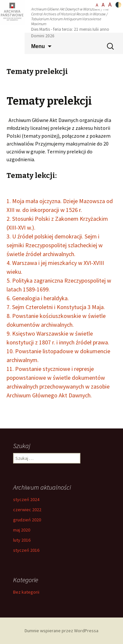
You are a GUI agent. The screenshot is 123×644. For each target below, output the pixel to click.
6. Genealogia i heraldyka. (38, 298)
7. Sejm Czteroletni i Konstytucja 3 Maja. (56, 307)
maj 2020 (22, 530)
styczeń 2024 (26, 499)
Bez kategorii (26, 592)
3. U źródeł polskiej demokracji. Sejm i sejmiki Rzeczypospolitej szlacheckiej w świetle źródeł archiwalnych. (55, 245)
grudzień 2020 (27, 520)
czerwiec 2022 (27, 510)
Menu (38, 46)
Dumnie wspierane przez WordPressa (61, 631)
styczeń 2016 (26, 550)
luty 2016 (22, 540)
